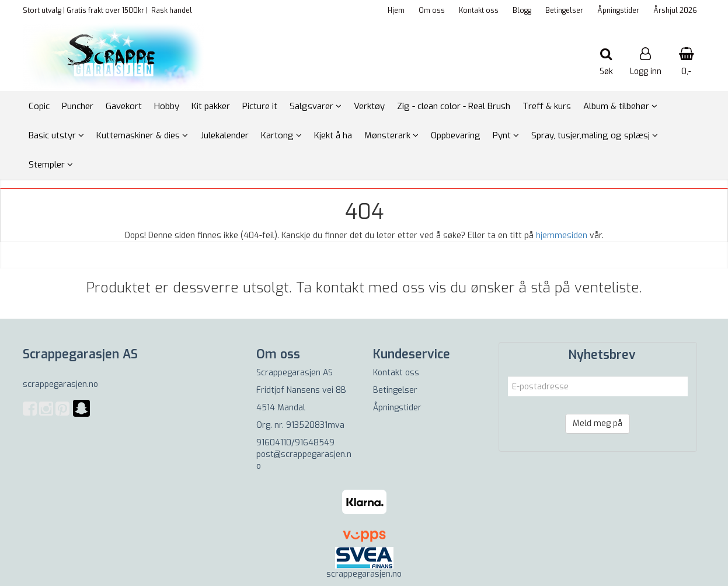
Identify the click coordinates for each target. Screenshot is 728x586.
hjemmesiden (562, 236)
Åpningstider (618, 11)
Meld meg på (598, 423)
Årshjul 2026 (675, 11)
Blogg (522, 11)
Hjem (396, 11)
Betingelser (564, 11)
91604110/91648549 (295, 443)
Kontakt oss (479, 11)
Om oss (432, 11)
